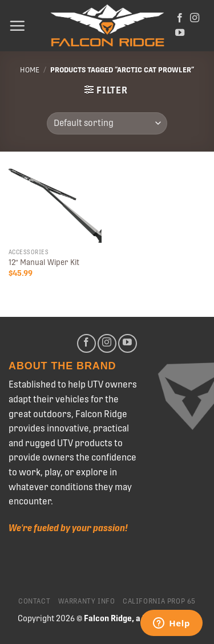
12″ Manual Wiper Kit (44, 262)
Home (30, 70)
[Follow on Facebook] (180, 18)
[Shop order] (107, 123)
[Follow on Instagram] (195, 18)
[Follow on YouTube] (180, 33)
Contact (34, 601)
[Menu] (17, 26)
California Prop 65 (159, 601)
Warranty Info (87, 601)
